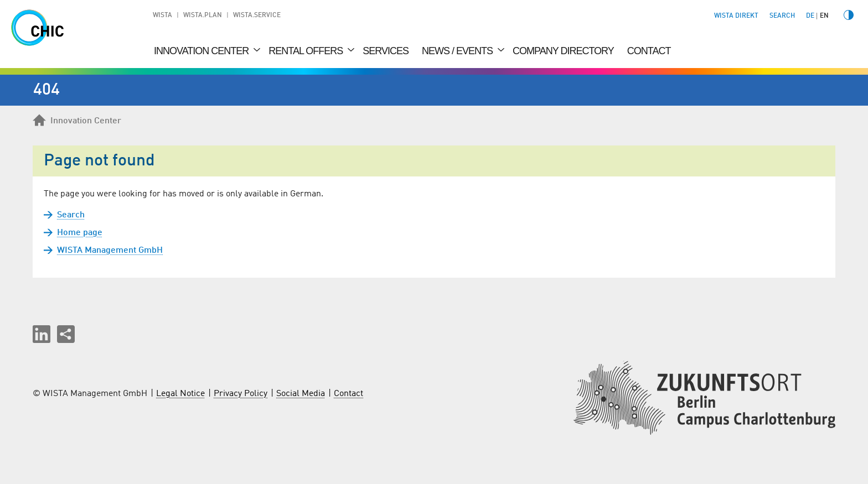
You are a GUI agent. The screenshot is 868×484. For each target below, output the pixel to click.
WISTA (162, 15)
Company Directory (563, 51)
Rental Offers (307, 51)
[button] (42, 334)
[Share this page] (66, 334)
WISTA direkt (736, 16)
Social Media (301, 394)
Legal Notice (180, 394)
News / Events (458, 51)
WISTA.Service (257, 15)
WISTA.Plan (203, 15)
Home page (80, 233)
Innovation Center (202, 51)
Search (71, 215)
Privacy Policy (241, 394)
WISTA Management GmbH (110, 251)
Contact (649, 51)
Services (386, 51)
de (810, 16)
